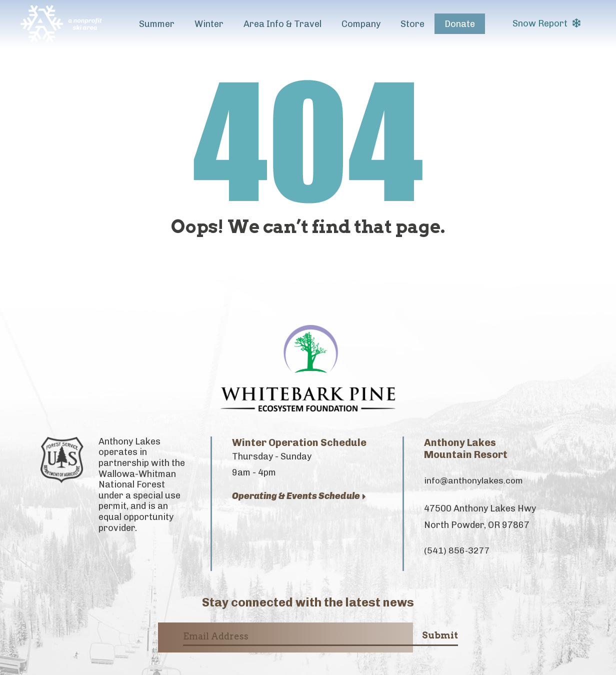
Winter (209, 24)
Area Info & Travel (282, 24)
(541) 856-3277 (457, 551)
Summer (157, 24)
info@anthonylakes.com (475, 481)
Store (412, 24)
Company (361, 24)
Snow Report (546, 23)
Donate (460, 24)
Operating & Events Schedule (299, 496)
